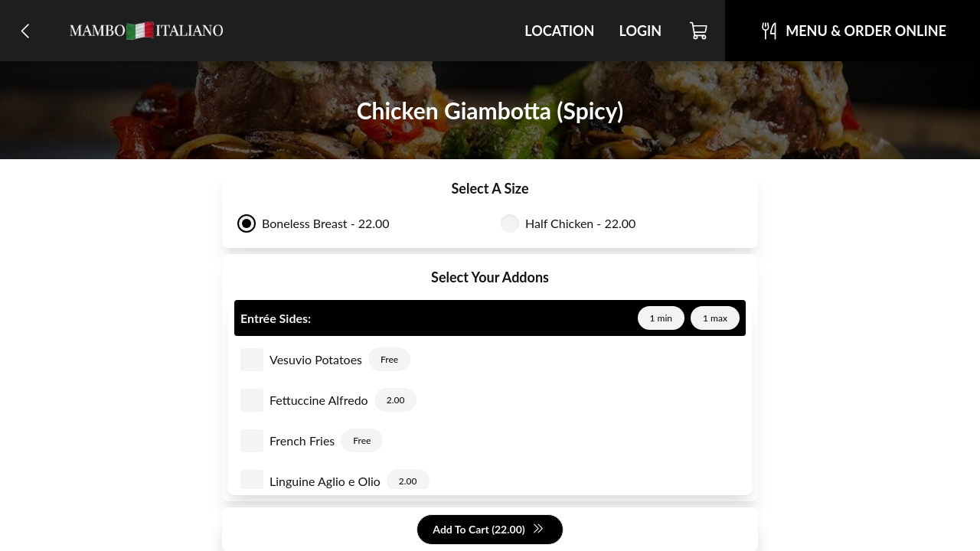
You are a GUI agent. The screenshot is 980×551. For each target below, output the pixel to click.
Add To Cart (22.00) (488, 530)
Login (640, 31)
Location (559, 31)
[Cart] (699, 31)
